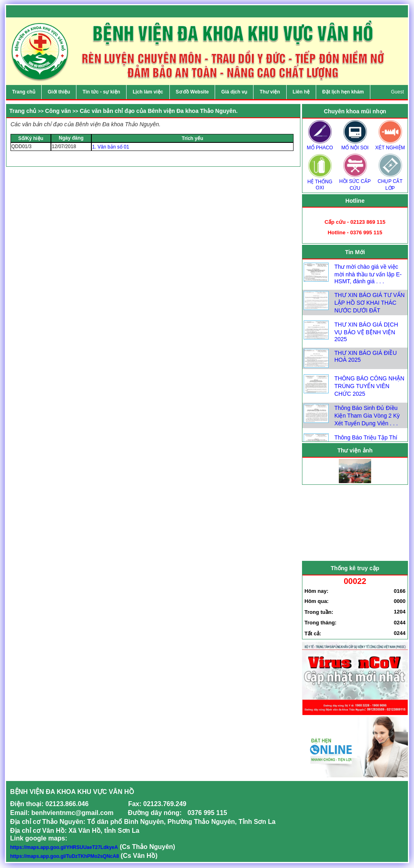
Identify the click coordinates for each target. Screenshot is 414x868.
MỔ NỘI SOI (355, 145)
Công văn (58, 111)
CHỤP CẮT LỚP (390, 182)
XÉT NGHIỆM (390, 145)
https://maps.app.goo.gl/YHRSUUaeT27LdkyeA (64, 847)
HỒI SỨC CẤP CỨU (355, 182)
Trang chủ (23, 111)
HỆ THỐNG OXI (320, 182)
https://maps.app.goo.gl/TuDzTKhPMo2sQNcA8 (64, 856)
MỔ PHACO (320, 145)
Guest (397, 92)
